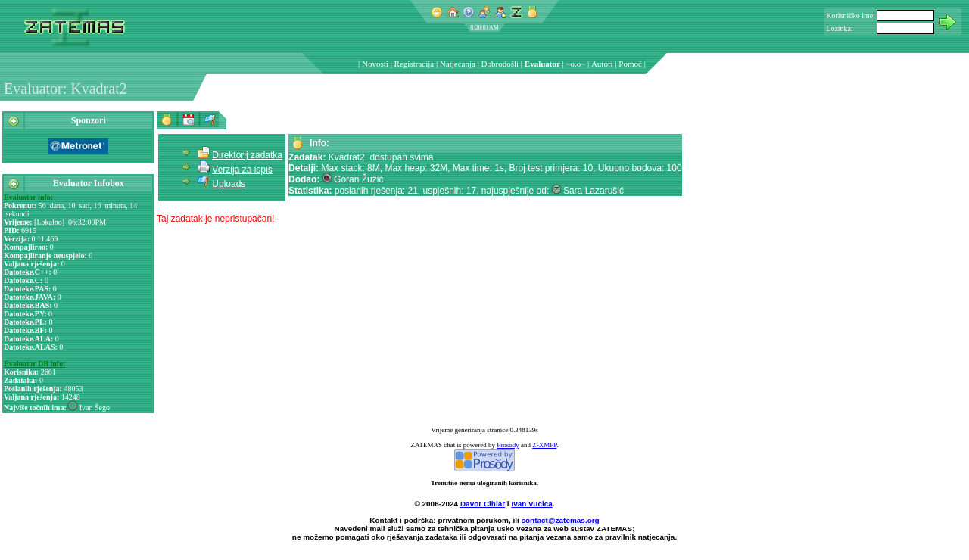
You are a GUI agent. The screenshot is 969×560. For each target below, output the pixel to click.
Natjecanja (458, 64)
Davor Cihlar (483, 504)
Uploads (229, 184)
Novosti (375, 64)
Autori (602, 64)
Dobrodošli (500, 64)
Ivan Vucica (531, 504)
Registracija (414, 64)
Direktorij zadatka (247, 155)
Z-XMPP (544, 445)
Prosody (508, 445)
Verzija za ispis (242, 170)
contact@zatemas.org (561, 520)
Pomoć (630, 64)
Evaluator (542, 64)
